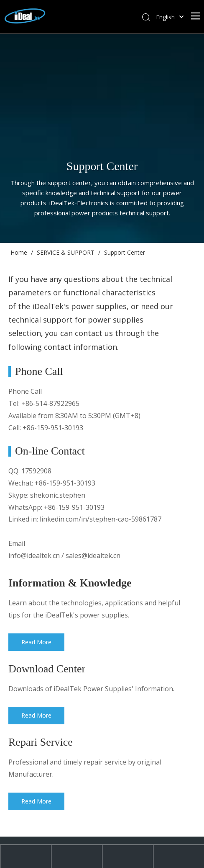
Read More (37, 642)
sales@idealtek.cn (93, 555)
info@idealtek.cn (34, 555)
